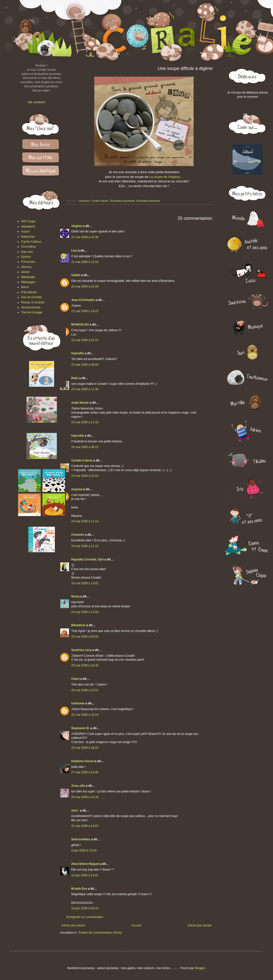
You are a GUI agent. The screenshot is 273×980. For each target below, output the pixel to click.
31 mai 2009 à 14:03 (85, 826)
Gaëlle (76, 275)
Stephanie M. (80, 728)
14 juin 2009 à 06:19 (85, 908)
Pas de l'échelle (32, 297)
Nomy (75, 596)
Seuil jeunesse (31, 307)
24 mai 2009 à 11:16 (85, 546)
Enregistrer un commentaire (85, 917)
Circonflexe (29, 247)
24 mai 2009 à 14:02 (85, 583)
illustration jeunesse (148, 201)
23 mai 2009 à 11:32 (85, 422)
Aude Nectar (80, 403)
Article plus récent (73, 925)
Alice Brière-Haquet (85, 864)
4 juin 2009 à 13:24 (84, 850)
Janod (25, 272)
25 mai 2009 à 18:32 (85, 748)
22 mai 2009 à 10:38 (85, 237)
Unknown (78, 703)
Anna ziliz (78, 786)
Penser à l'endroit (33, 302)
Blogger (200, 968)
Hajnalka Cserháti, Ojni (87, 559)
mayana (77, 489)
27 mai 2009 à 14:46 (85, 772)
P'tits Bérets (29, 292)
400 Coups (28, 221)
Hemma (26, 267)
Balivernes (28, 237)
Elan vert (27, 252)
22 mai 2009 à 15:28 (85, 287)
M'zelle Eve (79, 889)
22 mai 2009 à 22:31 (85, 340)
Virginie (77, 226)
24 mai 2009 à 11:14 (85, 521)
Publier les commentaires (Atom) (100, 933)
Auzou (25, 231)
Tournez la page (32, 312)
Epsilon (26, 257)
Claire (75, 679)
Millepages (28, 282)
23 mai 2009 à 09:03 (85, 365)
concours (84, 201)
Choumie (78, 535)
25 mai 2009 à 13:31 (85, 690)
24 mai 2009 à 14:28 (85, 612)
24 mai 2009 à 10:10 (85, 476)
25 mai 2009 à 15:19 (85, 715)
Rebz (75, 378)
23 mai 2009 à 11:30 (85, 389)
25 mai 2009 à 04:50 (85, 637)
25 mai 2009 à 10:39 (85, 665)
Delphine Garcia (83, 761)
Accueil (136, 925)
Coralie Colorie (82, 460)
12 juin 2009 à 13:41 (85, 875)
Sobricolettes (81, 839)
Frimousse (28, 262)
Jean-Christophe (83, 300)
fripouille (78, 353)
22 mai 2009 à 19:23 (85, 311)
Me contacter (37, 102)
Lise (74, 251)
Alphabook (28, 227)
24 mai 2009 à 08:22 (85, 447)
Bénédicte (78, 625)
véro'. (75, 811)
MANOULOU (80, 325)
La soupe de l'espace (165, 177)
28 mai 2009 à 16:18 (85, 797)
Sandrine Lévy (81, 650)
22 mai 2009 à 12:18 (85, 262)
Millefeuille (28, 277)
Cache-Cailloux (31, 242)
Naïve (25, 287)
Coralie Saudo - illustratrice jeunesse (113, 201)
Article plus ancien (200, 925)
